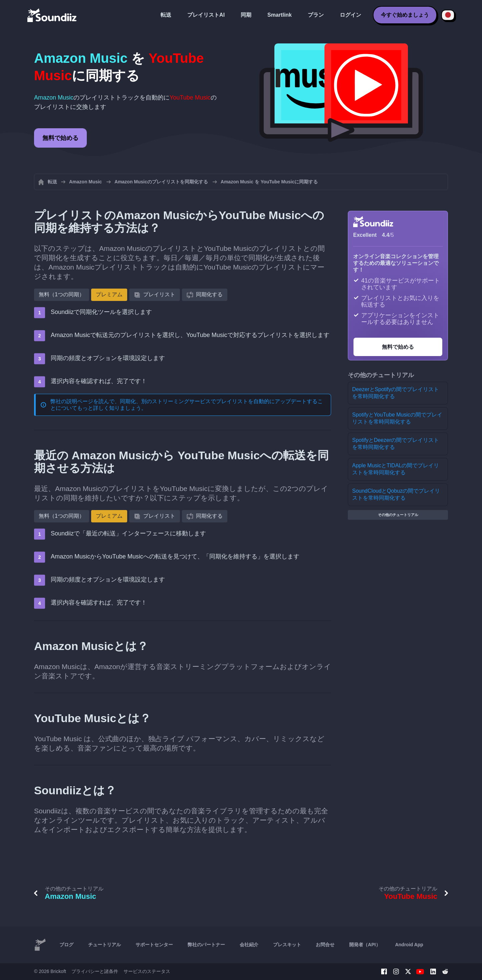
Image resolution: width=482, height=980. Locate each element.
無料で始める (60, 138)
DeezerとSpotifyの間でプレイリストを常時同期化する (396, 393)
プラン (316, 15)
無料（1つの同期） (62, 294)
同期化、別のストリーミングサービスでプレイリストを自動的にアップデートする (219, 401)
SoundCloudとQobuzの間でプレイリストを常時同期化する (396, 494)
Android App (409, 945)
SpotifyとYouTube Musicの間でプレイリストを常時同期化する (397, 418)
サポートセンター (154, 945)
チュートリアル (104, 945)
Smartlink (280, 15)
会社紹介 (249, 945)
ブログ (66, 945)
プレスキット (287, 945)
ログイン (350, 15)
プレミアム (109, 294)
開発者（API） (365, 945)
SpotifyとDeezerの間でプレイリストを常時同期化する (396, 444)
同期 (246, 15)
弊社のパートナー (206, 945)
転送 (166, 15)
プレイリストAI (206, 15)
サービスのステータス (147, 971)
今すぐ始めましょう (405, 15)
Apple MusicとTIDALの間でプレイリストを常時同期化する (396, 469)
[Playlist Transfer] (52, 15)
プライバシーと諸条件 (95, 971)
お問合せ (325, 945)
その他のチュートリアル (398, 515)
